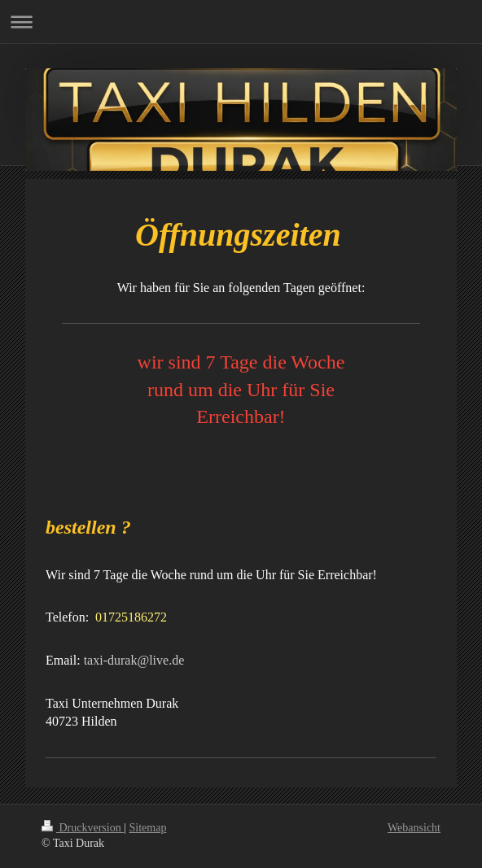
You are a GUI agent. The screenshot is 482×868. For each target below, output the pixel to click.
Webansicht (414, 828)
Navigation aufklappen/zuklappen (241, 22)
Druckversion (83, 828)
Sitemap (148, 828)
